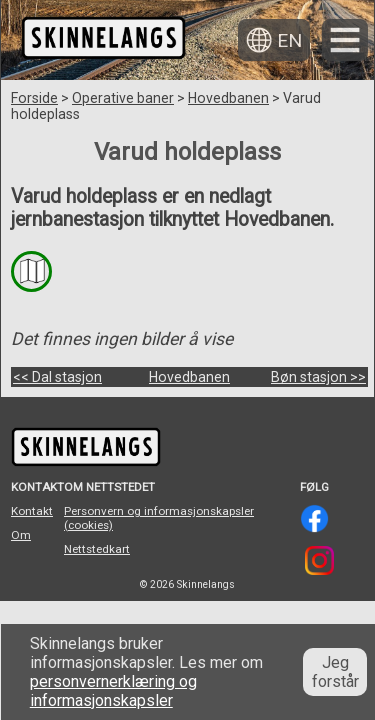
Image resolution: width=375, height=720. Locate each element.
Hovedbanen (228, 98)
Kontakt (32, 511)
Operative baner (123, 98)
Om (21, 535)
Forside (34, 98)
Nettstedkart (97, 549)
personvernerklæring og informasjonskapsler (113, 691)
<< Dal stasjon (57, 377)
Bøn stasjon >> (318, 377)
